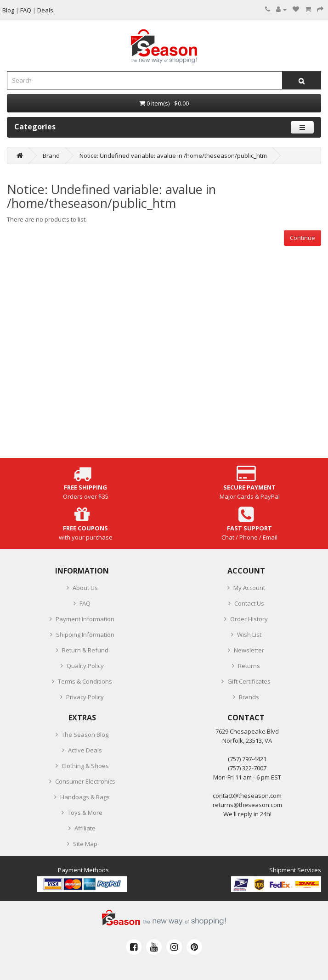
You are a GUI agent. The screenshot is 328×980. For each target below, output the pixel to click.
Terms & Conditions (85, 681)
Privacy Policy (85, 697)
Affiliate (85, 828)
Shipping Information (85, 635)
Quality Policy (85, 666)
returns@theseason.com (247, 805)
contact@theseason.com (247, 796)
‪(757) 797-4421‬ (247, 759)
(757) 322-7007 (247, 768)
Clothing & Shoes (85, 766)
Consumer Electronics (85, 781)
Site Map (85, 844)
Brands (249, 697)
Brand (51, 156)
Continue (303, 238)
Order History (249, 619)
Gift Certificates (249, 681)
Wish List (249, 635)
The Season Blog (85, 735)
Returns (249, 666)
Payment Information (85, 619)
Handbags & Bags (85, 797)
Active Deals (85, 750)
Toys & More (85, 813)
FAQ (85, 603)
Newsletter (249, 650)
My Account (249, 588)
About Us (85, 588)
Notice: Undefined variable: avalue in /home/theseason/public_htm (173, 156)
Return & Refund (85, 650)
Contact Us (249, 603)
